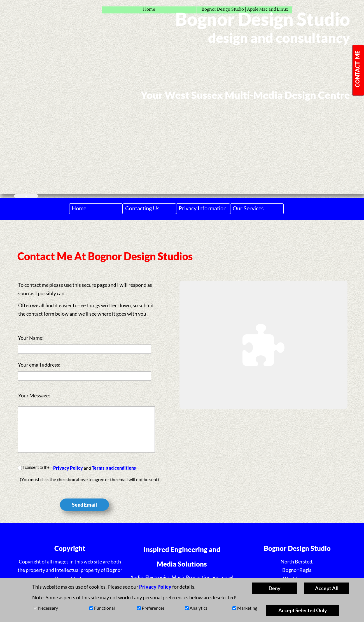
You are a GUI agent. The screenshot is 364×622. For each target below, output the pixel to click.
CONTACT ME (357, 69)
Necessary (48, 608)
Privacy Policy (68, 468)
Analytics (199, 608)
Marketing (247, 608)
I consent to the (36, 467)
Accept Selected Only (303, 610)
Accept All (327, 588)
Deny (275, 588)
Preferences (153, 608)
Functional (104, 608)
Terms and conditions (114, 468)
